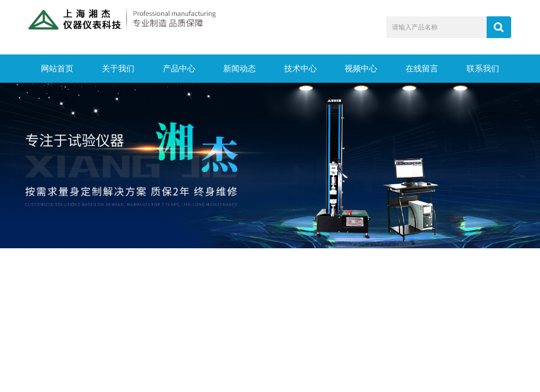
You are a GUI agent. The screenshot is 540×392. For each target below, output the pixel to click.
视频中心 (361, 69)
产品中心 (179, 69)
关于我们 (118, 69)
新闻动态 (240, 69)
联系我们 (483, 69)
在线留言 (422, 69)
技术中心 (300, 69)
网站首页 (57, 69)
